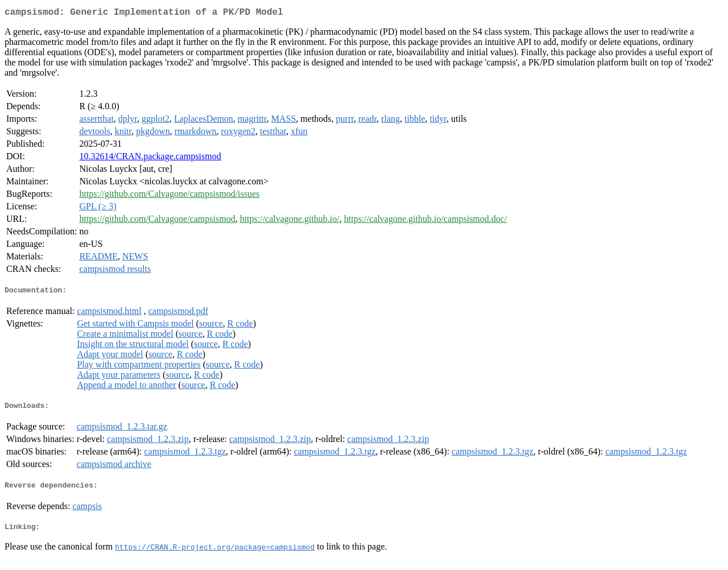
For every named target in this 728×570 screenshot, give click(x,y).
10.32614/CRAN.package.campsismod (150, 158)
